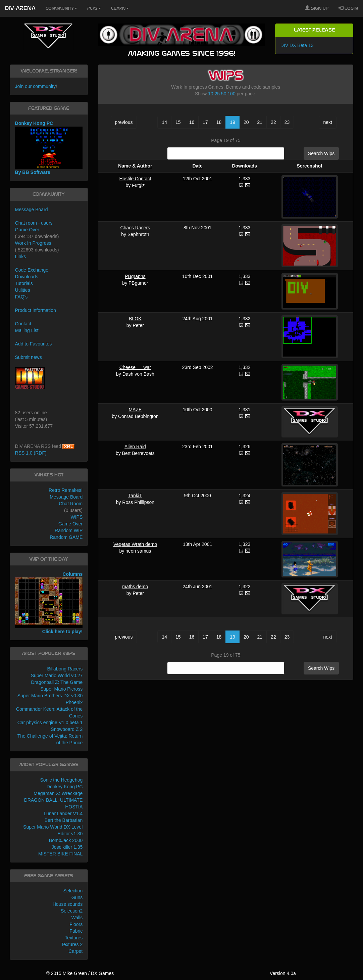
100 (231, 94)
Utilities (23, 290)
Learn (120, 8)
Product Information (36, 310)
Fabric (76, 931)
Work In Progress (33, 243)
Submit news (29, 357)
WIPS (76, 517)
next (327, 122)
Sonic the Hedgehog (61, 780)
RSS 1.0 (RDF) (31, 453)
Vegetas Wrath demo (135, 544)
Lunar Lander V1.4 (63, 813)
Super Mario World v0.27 (57, 675)
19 (232, 122)
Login (348, 8)
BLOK (135, 319)
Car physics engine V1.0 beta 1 (50, 722)
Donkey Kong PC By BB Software (49, 148)
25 (217, 94)
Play (94, 8)
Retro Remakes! (66, 490)
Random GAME (66, 537)
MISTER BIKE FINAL (60, 854)
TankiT (135, 496)
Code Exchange (32, 270)
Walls (77, 918)
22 (273, 122)
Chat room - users (34, 223)
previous (124, 122)
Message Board (32, 209)
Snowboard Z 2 (67, 729)
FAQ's (21, 297)
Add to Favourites (34, 344)
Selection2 (72, 911)
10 (211, 94)
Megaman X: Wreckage (58, 793)
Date (197, 166)
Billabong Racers (65, 669)
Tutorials (24, 283)
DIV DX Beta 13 (297, 45)
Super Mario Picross (61, 689)
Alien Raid (135, 447)
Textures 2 (72, 944)
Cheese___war (135, 367)
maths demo (135, 587)
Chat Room (71, 504)
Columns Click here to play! (49, 603)
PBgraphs (135, 276)
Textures (74, 938)
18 (219, 122)
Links (21, 256)
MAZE (135, 410)
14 (164, 122)
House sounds (68, 904)
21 (260, 122)
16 (192, 122)
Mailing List (27, 330)
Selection (73, 891)
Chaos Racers (135, 228)
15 (178, 122)
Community (61, 8)
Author (145, 166)
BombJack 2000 (66, 840)
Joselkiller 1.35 (67, 847)
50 (224, 94)
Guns (77, 897)
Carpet (75, 951)
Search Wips (321, 153)
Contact (23, 324)
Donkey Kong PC (65, 787)
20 (246, 122)
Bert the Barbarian (64, 820)
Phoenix (74, 702)
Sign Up (317, 8)
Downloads (244, 166)
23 (287, 122)
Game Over (27, 230)
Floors (76, 924)
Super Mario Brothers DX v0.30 (50, 696)
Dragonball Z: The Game (57, 682)
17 (205, 122)
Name (124, 166)
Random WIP (69, 530)
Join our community (35, 86)
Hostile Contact (135, 179)
